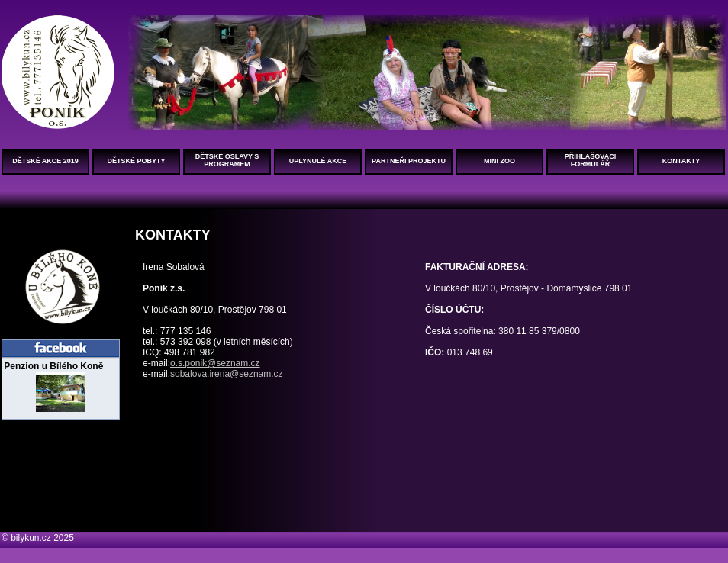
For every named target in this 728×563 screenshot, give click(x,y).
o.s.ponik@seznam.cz (215, 363)
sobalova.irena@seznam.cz (227, 374)
